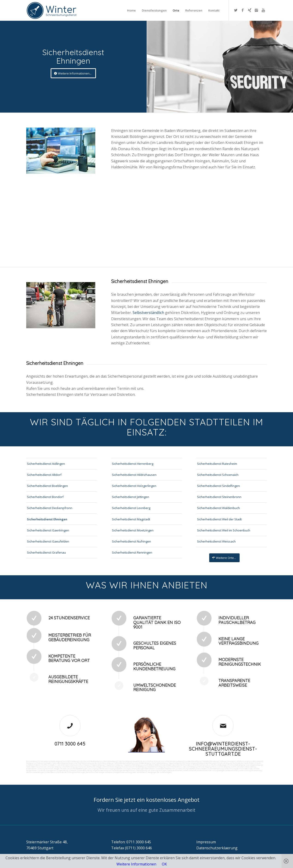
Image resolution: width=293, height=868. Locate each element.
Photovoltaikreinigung (236, 765)
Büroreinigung (32, 761)
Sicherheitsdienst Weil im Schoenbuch (224, 530)
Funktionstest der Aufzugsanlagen (211, 770)
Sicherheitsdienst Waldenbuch (218, 508)
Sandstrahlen (249, 763)
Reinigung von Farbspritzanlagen (39, 763)
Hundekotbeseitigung (193, 761)
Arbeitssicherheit (190, 770)
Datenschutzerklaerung (217, 848)
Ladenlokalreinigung (110, 761)
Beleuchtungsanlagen (164, 765)
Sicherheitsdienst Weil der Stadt (219, 519)
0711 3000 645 (70, 744)
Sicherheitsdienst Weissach (216, 541)
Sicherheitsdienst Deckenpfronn (50, 508)
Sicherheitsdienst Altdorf (44, 475)
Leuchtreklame (148, 765)
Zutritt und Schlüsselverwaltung (243, 767)
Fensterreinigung (204, 767)
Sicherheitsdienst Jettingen (131, 497)
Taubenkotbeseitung (210, 761)
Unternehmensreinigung (174, 761)
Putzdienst (188, 765)
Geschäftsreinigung (70, 761)
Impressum (206, 842)
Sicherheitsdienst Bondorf (45, 497)
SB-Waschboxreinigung (104, 763)
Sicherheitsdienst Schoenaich (218, 475)
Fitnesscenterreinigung (221, 767)
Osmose (82, 767)
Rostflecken (85, 765)
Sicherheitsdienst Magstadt (131, 519)
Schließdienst (50, 772)
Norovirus (206, 765)
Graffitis (45, 765)
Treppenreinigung (97, 765)
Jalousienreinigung (190, 767)
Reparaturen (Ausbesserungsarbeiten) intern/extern (186, 769)
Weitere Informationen (136, 864)
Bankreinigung (56, 761)
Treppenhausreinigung (113, 765)
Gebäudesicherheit (175, 770)
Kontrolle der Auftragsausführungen (71, 772)
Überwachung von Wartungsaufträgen (151, 770)
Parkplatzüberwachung (123, 772)
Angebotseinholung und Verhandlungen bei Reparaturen (114, 770)
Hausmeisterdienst (174, 767)
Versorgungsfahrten (97, 769)
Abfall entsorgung (243, 761)
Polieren (37, 765)
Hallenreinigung (257, 761)
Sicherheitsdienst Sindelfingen (218, 486)
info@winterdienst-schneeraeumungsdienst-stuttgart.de (223, 749)
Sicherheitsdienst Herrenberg (133, 464)
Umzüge (127, 769)
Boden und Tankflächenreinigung (81, 763)
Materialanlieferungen (79, 769)
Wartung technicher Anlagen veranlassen (54, 769)
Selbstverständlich (149, 313)
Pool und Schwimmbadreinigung (134, 767)
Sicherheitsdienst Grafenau (46, 552)
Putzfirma (197, 765)
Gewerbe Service (139, 761)
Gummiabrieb (238, 763)
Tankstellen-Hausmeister (36, 767)
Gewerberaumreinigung (156, 767)
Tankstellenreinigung (60, 763)
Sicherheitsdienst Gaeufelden (48, 541)
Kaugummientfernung (207, 763)
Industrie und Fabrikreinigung (90, 761)
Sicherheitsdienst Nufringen (131, 541)
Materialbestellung (85, 770)
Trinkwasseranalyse (227, 761)
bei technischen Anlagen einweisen (99, 772)
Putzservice (159, 761)
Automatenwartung (216, 769)
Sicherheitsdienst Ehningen (47, 519)
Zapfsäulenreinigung (160, 763)
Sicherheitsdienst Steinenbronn (219, 497)
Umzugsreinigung (54, 767)
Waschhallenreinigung (142, 763)
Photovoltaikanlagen (219, 765)
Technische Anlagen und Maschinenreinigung (104, 767)
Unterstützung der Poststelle (236, 769)
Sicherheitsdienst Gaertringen (48, 530)
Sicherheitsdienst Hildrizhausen (134, 475)
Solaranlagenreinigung (254, 765)
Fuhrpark (73, 770)
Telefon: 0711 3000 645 (131, 842)
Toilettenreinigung (125, 761)
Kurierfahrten (31, 769)
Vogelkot (53, 765)
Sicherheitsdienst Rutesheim (217, 464)
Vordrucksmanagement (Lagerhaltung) (53, 770)
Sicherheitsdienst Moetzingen (133, 530)
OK (164, 864)
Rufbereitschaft (232, 770)
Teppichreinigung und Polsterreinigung (183, 763)
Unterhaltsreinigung (69, 767)
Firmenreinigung (44, 761)
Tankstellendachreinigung (123, 763)
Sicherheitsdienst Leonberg (131, 508)
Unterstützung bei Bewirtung (250, 770)
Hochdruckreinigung (224, 763)
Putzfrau (150, 761)
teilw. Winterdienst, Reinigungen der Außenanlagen (152, 772)
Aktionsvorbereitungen (35, 772)
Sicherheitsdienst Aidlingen (46, 464)
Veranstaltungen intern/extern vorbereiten (148, 769)
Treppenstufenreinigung (132, 765)
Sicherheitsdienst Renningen (132, 552)
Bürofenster (178, 765)
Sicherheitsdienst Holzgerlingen (134, 486)
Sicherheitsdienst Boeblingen (47, 486)
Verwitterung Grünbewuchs (68, 765)
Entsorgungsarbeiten (114, 769)
